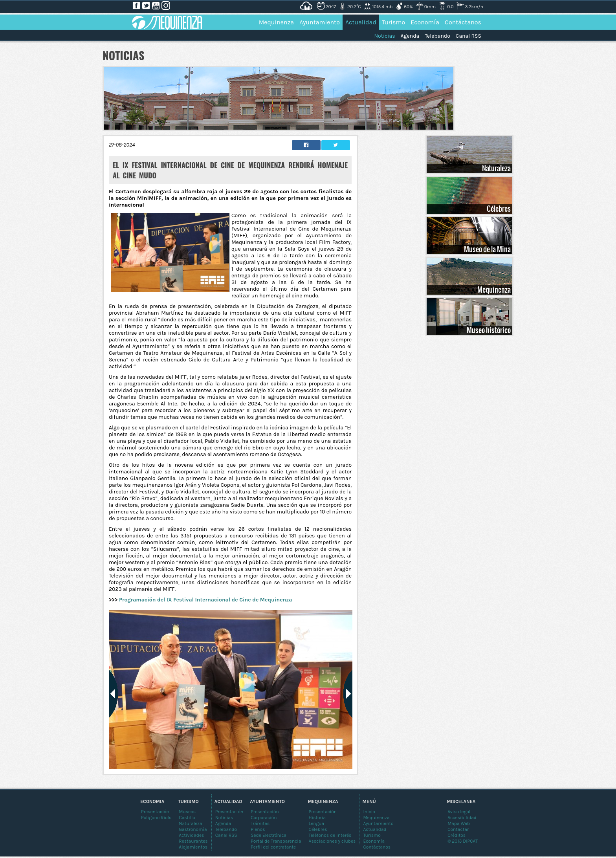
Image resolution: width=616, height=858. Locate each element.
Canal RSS (468, 36)
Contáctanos (463, 22)
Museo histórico (489, 330)
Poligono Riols (156, 818)
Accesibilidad (462, 818)
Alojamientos (193, 847)
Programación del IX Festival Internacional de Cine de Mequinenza (205, 600)
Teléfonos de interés (330, 835)
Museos (187, 812)
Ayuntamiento (320, 22)
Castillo (187, 818)
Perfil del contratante (273, 847)
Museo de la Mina (487, 249)
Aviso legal (459, 812)
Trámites (260, 823)
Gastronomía (193, 829)
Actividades (191, 835)
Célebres (499, 209)
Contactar (458, 829)
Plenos (258, 829)
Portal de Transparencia (276, 841)
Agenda (410, 36)
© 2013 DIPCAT (463, 841)
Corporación (264, 818)
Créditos (456, 835)
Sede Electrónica (269, 835)
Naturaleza (496, 168)
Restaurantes (193, 841)
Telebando (437, 36)
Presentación (323, 812)
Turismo (393, 22)
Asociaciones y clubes (332, 841)
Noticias (384, 36)
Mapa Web (459, 823)
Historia (317, 818)
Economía (425, 22)
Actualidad (361, 22)
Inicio (369, 812)
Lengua (317, 823)
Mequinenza (277, 22)
